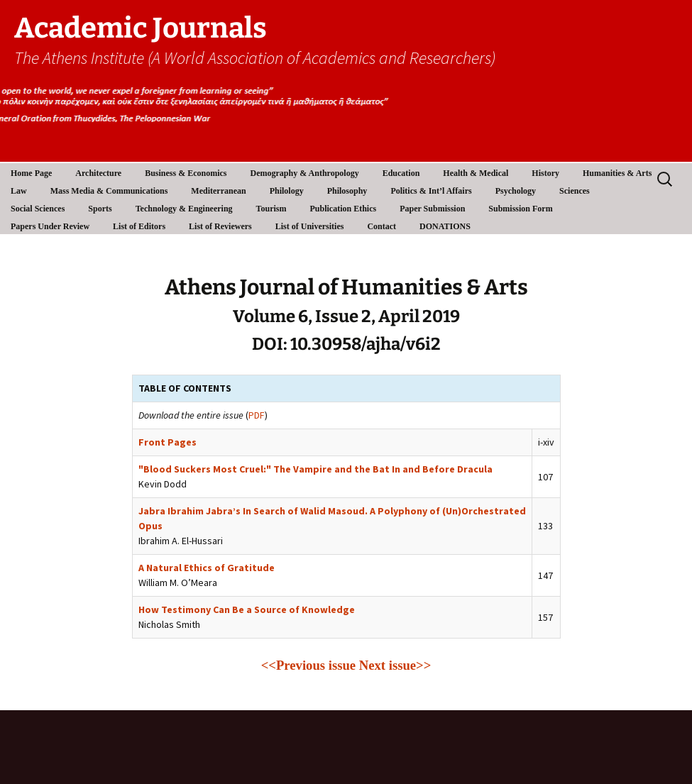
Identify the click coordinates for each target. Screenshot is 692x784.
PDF (257, 415)
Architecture (98, 173)
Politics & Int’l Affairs (431, 191)
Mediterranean (218, 191)
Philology (287, 191)
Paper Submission (432, 209)
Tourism (271, 209)
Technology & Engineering (184, 209)
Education (401, 173)
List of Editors (139, 226)
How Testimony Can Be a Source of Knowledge (247, 609)
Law (19, 191)
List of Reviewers (220, 226)
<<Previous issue (308, 665)
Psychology (516, 191)
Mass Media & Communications (109, 191)
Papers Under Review (50, 226)
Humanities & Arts (617, 173)
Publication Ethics (343, 209)
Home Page (31, 173)
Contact (381, 226)
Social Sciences (38, 209)
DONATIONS (445, 226)
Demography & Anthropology (305, 173)
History (545, 173)
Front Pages (167, 442)
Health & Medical (476, 173)
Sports (100, 209)
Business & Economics (186, 173)
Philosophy (347, 191)
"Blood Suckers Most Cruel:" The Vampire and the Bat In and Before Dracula (315, 469)
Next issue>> (395, 665)
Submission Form (520, 209)
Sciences (575, 191)
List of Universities (310, 226)
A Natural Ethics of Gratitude (207, 568)
